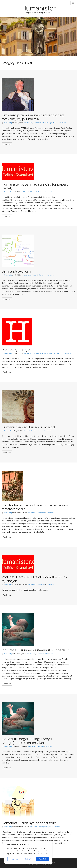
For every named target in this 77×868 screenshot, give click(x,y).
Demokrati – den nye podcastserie (29, 823)
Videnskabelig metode (49, 123)
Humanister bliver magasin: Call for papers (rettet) (35, 186)
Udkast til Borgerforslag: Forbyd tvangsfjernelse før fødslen (27, 741)
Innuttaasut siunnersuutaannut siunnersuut (36, 650)
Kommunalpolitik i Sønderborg (51, 353)
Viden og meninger (44, 827)
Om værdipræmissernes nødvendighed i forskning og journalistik (34, 117)
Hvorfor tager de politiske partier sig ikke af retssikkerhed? (36, 507)
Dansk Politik (28, 123)
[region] (28, 852)
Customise (14, 859)
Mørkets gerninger (16, 350)
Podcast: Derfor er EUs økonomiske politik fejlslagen (34, 579)
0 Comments (62, 123)
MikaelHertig (8, 123)
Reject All (29, 859)
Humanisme (37, 123)
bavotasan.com (47, 864)
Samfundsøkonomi (16, 271)
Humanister (38, 8)
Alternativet (27, 192)
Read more (7, 144)
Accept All (43, 859)
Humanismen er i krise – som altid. (29, 427)
